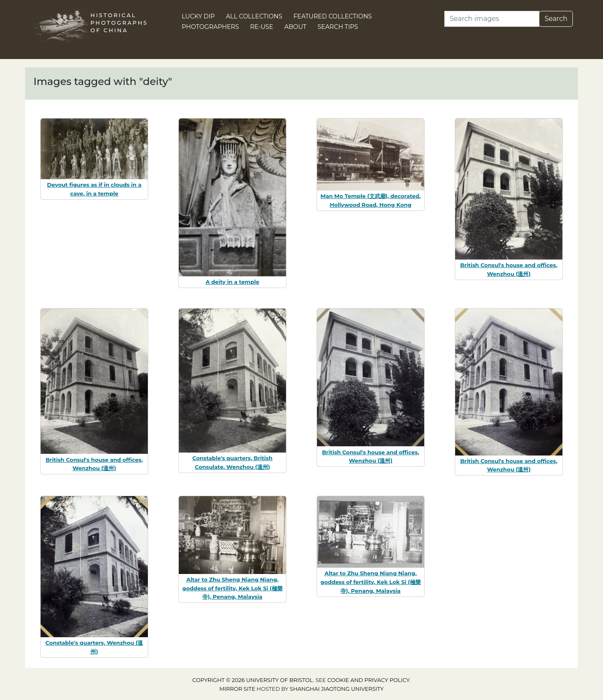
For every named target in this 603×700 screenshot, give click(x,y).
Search (556, 19)
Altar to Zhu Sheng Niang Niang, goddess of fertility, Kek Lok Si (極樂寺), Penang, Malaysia (232, 588)
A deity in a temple (232, 282)
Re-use (262, 27)
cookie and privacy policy (368, 680)
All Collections (254, 16)
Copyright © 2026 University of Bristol (253, 680)
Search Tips (338, 27)
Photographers (210, 27)
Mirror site (237, 689)
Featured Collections (333, 16)
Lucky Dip (198, 16)
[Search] (492, 19)
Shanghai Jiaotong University (337, 689)
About (295, 27)
